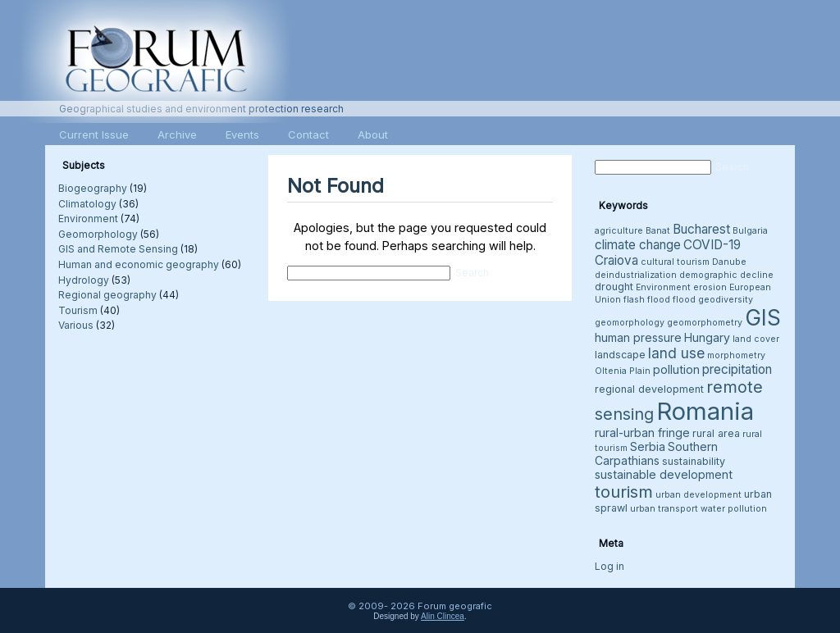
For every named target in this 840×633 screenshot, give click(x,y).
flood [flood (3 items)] (684, 300)
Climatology (87, 204)
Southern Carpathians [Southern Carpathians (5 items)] (656, 453)
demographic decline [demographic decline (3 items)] (726, 275)
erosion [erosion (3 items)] (710, 287)
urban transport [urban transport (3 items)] (664, 509)
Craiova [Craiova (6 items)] (616, 260)
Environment (88, 219)
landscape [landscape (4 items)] (620, 355)
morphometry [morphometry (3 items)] (736, 355)
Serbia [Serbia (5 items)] (648, 446)
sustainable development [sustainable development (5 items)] (664, 474)
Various (76, 325)
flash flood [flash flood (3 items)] (647, 300)
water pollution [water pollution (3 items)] (734, 509)
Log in (609, 566)
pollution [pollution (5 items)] (676, 369)
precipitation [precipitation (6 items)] (737, 369)
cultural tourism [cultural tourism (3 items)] (675, 262)
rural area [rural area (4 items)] (716, 433)
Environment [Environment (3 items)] (663, 287)
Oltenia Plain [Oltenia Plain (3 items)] (623, 371)
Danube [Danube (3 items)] (729, 262)
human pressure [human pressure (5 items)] (638, 337)
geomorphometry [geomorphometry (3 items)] (705, 323)
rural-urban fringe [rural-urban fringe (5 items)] (642, 433)
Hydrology (84, 280)
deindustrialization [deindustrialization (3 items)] (636, 275)
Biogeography (93, 188)
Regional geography (107, 295)
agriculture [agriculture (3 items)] (619, 231)
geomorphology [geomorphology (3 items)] (630, 323)
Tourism (78, 310)
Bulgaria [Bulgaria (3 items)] (750, 231)
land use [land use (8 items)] (676, 353)
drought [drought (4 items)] (614, 287)
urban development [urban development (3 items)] (698, 495)
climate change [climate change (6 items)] (638, 245)
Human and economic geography (139, 264)
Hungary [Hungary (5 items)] (707, 337)
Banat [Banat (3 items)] (658, 231)
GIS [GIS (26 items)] (763, 318)
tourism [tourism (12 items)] (624, 492)
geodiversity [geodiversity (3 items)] (726, 300)
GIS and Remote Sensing (118, 249)
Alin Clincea (443, 616)
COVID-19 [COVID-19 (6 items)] (712, 245)
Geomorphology (98, 234)
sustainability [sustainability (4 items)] (694, 461)
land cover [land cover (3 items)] (756, 339)
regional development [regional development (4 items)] (649, 389)
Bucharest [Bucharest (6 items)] (701, 229)
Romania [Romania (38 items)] (705, 411)
